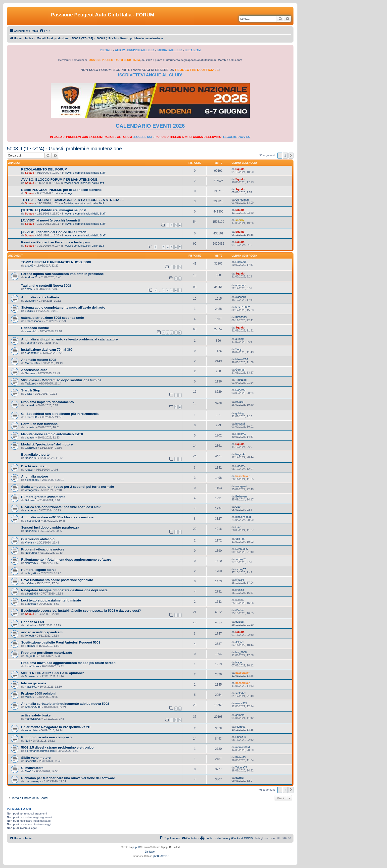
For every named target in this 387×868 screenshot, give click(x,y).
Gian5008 (31, 448)
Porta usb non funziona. (40, 424)
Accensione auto (34, 370)
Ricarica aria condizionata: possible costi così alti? (61, 507)
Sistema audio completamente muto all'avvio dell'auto (63, 307)
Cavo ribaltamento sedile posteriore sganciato (57, 580)
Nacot (239, 662)
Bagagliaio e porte (35, 455)
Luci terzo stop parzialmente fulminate (51, 600)
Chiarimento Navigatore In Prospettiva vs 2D (56, 727)
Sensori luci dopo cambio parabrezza (50, 527)
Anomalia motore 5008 (39, 360)
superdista (31, 730)
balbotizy (30, 625)
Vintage (68, 193)
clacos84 (30, 301)
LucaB (29, 311)
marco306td (242, 747)
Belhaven (31, 500)
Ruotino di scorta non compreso (46, 737)
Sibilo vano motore (36, 758)
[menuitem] (45, 31)
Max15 (29, 771)
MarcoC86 (31, 363)
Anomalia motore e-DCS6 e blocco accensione (57, 517)
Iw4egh (29, 636)
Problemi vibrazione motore (43, 549)
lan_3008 (30, 656)
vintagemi (31, 490)
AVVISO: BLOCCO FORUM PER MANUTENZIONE (59, 180)
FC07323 (241, 317)
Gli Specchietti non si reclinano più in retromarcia (60, 414)
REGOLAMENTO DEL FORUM (44, 169)
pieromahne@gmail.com (40, 751)
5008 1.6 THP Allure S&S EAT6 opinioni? (52, 673)
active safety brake (36, 715)
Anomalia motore (35, 476)
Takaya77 (241, 767)
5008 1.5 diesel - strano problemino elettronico (57, 747)
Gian (238, 507)
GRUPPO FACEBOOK (141, 50)
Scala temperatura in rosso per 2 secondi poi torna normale (68, 487)
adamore (241, 285)
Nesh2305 (31, 458)
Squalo (29, 173)
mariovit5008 (33, 719)
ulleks (28, 394)
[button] (291, 156)
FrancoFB (31, 417)
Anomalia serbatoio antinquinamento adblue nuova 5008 (65, 704)
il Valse (29, 583)
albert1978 (31, 594)
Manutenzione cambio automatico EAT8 (52, 434)
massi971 (31, 687)
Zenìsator (150, 852)
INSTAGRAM (193, 50)
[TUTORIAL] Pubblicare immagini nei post (54, 210)
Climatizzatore (32, 768)
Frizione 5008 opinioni (38, 693)
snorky (240, 220)
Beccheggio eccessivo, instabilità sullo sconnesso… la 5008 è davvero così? (81, 611)
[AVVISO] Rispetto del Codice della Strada (54, 232)
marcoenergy (33, 781)
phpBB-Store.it (161, 856)
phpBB (136, 847)
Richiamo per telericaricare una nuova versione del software (68, 778)
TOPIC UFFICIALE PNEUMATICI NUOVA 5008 (56, 262)
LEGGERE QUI (142, 137)
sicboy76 (30, 563)
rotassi (239, 402)
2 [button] (285, 156)
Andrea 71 (31, 277)
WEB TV (120, 50)
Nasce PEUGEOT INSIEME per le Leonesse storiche (61, 190)
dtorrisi (239, 778)
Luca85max (32, 666)
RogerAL (241, 390)
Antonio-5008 (33, 707)
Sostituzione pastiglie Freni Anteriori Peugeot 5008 (61, 642)
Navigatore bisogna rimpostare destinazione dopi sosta (64, 590)
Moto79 (29, 697)
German (30, 373)
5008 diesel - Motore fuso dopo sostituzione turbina (61, 380)
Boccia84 (30, 761)
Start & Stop (31, 390)
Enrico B (241, 737)
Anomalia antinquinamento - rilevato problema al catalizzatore (69, 339)
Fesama (30, 343)
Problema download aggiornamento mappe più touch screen (68, 663)
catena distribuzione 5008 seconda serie (52, 318)
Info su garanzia (34, 683)
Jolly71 (240, 642)
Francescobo (33, 321)
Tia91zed (30, 383)
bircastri (30, 427)
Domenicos (32, 676)
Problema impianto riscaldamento (48, 402)
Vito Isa (29, 542)
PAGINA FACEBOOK (169, 50)
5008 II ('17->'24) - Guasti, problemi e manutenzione (64, 149)
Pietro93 (240, 727)
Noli (27, 741)
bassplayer (242, 476)
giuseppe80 (32, 480)
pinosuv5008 (33, 521)
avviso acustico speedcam (42, 632)
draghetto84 (32, 353)
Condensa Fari (33, 622)
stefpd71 (241, 693)
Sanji (238, 349)
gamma (240, 715)
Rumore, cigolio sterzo (39, 570)
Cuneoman (242, 200)
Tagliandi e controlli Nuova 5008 (46, 286)
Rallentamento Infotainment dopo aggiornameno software (66, 560)
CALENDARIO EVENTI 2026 (150, 126)
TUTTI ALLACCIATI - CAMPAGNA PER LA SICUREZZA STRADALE (72, 200)
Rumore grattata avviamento (43, 497)
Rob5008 (241, 262)
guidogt (240, 339)
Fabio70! (30, 646)
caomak (30, 405)
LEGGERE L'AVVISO (237, 137)
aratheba (30, 510)
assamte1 (31, 331)
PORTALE (106, 50)
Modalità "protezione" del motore (47, 444)
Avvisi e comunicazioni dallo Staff (85, 173)
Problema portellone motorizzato (47, 653)
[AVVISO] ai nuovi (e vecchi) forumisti (50, 220)
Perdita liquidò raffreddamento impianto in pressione (62, 274)
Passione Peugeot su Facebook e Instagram (55, 242)
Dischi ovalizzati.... (36, 466)
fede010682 (242, 307)
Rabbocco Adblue (35, 328)
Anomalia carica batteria (40, 297)
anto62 (29, 266)
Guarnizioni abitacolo (38, 539)
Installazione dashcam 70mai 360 (47, 350)
